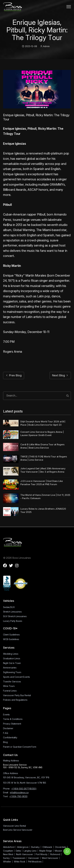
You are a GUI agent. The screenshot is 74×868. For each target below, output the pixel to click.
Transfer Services (12, 682)
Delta (18, 851)
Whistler (7, 862)
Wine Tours (9, 686)
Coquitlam (8, 851)
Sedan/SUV (9, 607)
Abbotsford (9, 847)
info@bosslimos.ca (19, 792)
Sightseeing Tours (12, 672)
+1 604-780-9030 (18, 796)
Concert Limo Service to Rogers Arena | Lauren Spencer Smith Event (42, 434)
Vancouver (34, 858)
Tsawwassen (19, 858)
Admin (45, 46)
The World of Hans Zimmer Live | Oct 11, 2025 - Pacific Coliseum (45, 497)
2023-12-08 (29, 46)
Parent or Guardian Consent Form (20, 747)
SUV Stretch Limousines (15, 616)
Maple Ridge (46, 851)
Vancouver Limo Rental (14, 826)
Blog (5, 742)
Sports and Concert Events (16, 677)
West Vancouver (50, 858)
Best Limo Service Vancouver (18, 830)
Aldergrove (23, 847)
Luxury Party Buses (13, 621)
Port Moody (42, 854)
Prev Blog (14, 375)
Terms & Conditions (13, 719)
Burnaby (35, 847)
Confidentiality (10, 737)
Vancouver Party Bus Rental (17, 695)
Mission (58, 851)
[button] (69, 7)
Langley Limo (30, 851)
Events (6, 715)
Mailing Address (11, 761)
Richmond (55, 854)
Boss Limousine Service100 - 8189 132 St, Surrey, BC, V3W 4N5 (23, 766)
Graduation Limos (12, 658)
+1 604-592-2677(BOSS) (24, 789)
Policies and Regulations (15, 700)
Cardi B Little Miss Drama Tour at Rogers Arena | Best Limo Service (42, 446)
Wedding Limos (11, 654)
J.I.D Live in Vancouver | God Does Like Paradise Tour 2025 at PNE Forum (41, 483)
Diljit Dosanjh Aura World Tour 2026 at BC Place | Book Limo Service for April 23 (43, 423)
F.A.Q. (6, 733)
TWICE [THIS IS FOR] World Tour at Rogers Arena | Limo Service (44, 458)
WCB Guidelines (11, 639)
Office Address (11, 773)
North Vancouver (25, 854)
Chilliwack (47, 847)
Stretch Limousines (12, 612)
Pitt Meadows (35, 862)
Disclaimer (8, 728)
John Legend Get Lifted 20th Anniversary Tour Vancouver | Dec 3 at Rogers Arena (43, 470)
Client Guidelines (11, 635)
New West (8, 854)
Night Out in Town (12, 663)
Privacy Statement (12, 724)
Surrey (6, 858)
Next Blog (60, 375)
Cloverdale (60, 847)
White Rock (20, 862)
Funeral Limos (10, 691)
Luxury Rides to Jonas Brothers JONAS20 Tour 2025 (43, 510)
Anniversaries (10, 668)
